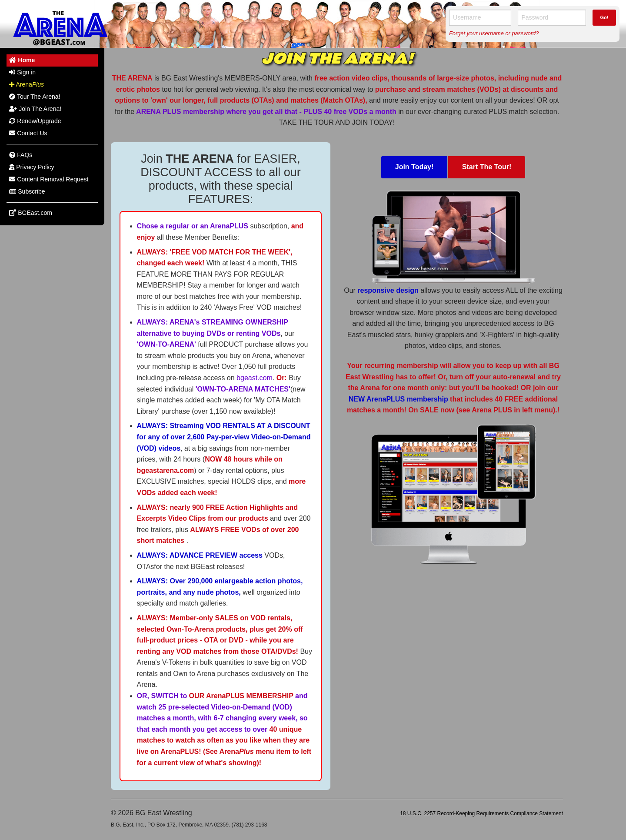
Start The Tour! (487, 167)
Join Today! (415, 167)
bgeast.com (255, 378)
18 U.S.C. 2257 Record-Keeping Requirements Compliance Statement (481, 813)
